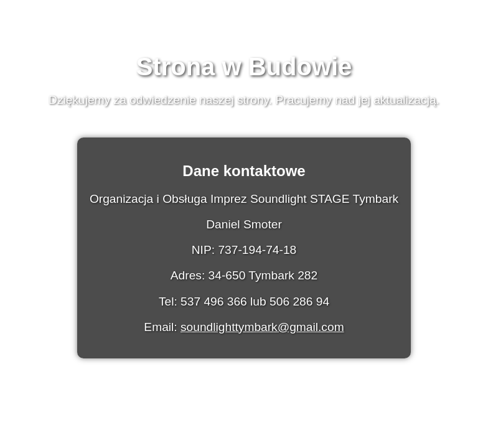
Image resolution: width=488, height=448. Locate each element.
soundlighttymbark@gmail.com (262, 327)
